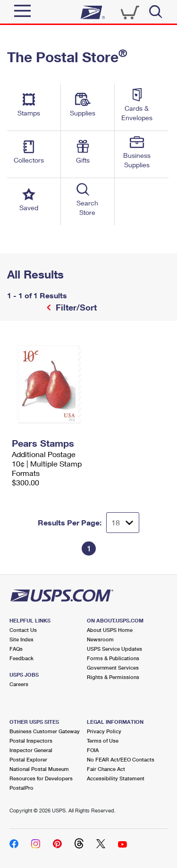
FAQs (16, 649)
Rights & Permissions (113, 677)
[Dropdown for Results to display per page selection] (123, 523)
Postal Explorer (28, 759)
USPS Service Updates (114, 649)
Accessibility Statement (116, 778)
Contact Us (23, 630)
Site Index (21, 639)
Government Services (113, 667)
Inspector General (31, 750)
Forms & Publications (113, 658)
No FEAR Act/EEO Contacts (121, 759)
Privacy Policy (104, 731)
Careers (19, 684)
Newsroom (100, 639)
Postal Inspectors (31, 741)
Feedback (21, 658)
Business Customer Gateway (45, 731)
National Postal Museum (39, 769)
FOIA (93, 750)
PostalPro (21, 788)
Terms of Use (103, 741)
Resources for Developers (41, 778)
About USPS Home (110, 630)
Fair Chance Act (106, 769)
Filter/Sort (75, 307)
